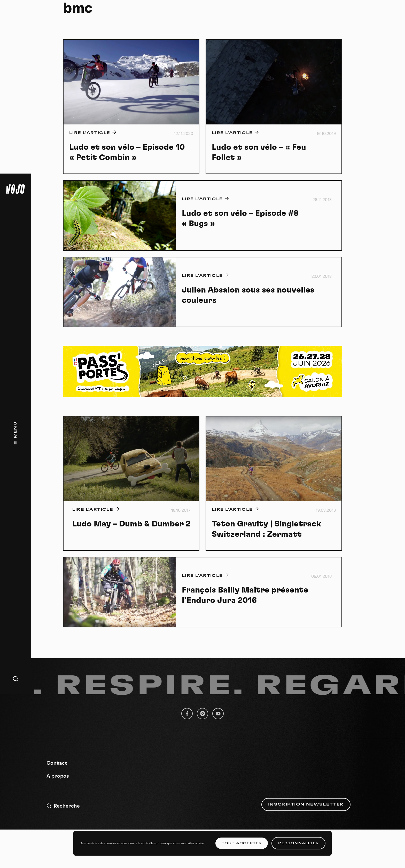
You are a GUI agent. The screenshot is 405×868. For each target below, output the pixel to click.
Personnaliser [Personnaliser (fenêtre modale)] (298, 843)
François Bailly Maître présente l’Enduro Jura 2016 (245, 595)
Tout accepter (242, 843)
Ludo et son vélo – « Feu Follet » (259, 152)
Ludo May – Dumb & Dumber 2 (131, 524)
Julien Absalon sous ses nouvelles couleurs (248, 295)
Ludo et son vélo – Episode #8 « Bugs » (240, 218)
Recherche (63, 806)
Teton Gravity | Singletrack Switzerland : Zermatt (267, 529)
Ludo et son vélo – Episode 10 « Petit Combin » (127, 152)
